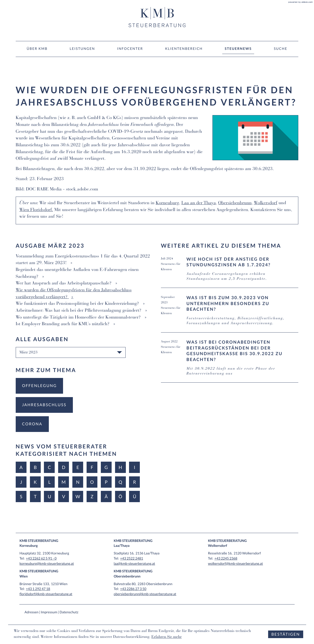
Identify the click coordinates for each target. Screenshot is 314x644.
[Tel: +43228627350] (133, 589)
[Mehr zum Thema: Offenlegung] (39, 386)
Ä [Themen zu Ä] (106, 496)
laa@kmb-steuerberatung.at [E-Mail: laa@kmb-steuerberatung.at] (135, 563)
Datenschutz (69, 612)
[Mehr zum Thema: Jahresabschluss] (44, 405)
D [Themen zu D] (64, 467)
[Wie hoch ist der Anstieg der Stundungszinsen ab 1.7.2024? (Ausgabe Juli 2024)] (230, 272)
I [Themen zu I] (135, 467)
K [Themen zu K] (35, 482)
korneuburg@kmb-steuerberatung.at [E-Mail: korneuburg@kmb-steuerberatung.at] (47, 563)
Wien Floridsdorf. (36, 210)
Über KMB (37, 48)
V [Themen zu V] (64, 496)
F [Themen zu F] (92, 467)
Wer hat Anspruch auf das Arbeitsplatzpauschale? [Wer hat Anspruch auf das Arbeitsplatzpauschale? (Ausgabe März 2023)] (64, 284)
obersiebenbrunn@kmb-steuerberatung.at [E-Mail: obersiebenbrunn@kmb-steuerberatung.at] (145, 594)
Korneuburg (167, 203)
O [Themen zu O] (92, 482)
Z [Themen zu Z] (92, 496)
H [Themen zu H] (120, 467)
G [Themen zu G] (106, 467)
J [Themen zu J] (21, 482)
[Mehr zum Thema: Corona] (32, 424)
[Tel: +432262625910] (41, 558)
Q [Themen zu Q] (120, 482)
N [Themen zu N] (78, 482)
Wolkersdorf (265, 203)
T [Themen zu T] (35, 496)
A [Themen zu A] (21, 467)
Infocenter (130, 48)
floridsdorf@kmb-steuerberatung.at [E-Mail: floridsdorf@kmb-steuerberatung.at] (46, 594)
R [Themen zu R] (134, 482)
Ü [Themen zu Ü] (135, 496)
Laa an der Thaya (198, 203)
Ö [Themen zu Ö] (120, 496)
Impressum (49, 612)
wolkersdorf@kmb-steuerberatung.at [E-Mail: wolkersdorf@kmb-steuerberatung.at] (235, 563)
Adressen (32, 612)
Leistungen (82, 48)
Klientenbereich (184, 48)
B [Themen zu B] (35, 467)
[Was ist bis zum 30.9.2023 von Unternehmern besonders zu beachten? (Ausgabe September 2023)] (230, 314)
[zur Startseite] (157, 17)
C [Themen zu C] (49, 467)
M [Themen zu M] (64, 482)
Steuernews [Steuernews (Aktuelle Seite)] (238, 48)
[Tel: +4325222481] (132, 558)
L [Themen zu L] (49, 482)
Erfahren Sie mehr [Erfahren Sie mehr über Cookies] (166, 637)
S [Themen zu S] (21, 496)
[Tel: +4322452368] (226, 558)
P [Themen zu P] (106, 482)
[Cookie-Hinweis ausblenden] (286, 634)
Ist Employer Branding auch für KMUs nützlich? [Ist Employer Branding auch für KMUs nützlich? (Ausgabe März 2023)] (63, 324)
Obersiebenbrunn (235, 203)
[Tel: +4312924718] (38, 589)
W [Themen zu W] (78, 496)
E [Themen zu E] (78, 467)
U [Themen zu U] (49, 496)
